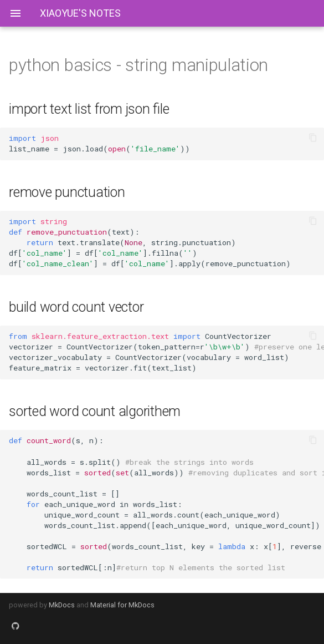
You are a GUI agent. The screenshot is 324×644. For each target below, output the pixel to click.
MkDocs (62, 605)
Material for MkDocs (122, 605)
